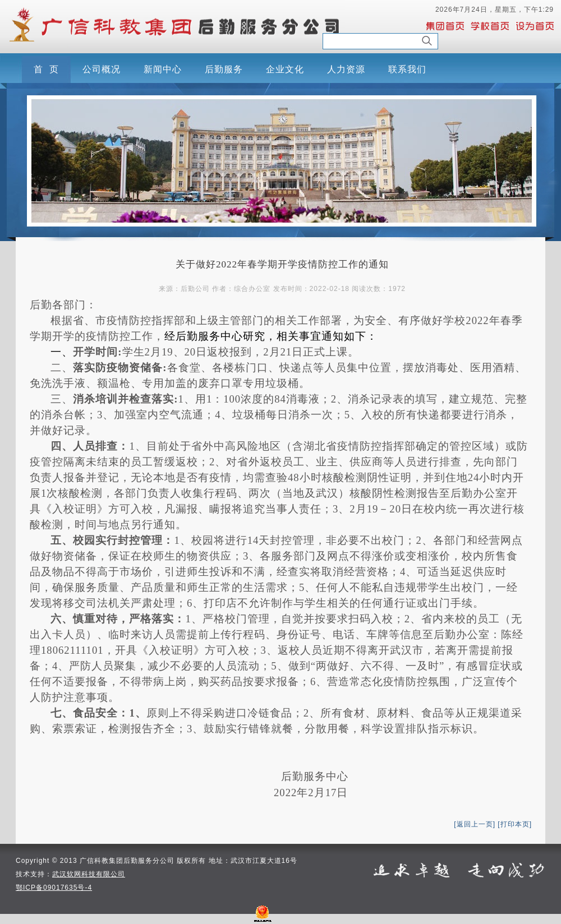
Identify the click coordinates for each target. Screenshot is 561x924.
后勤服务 (224, 69)
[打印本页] (515, 824)
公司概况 (102, 69)
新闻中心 (163, 69)
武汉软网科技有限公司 (89, 874)
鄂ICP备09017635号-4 (54, 888)
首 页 (46, 69)
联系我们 (407, 69)
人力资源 (346, 69)
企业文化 (285, 69)
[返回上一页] (475, 824)
